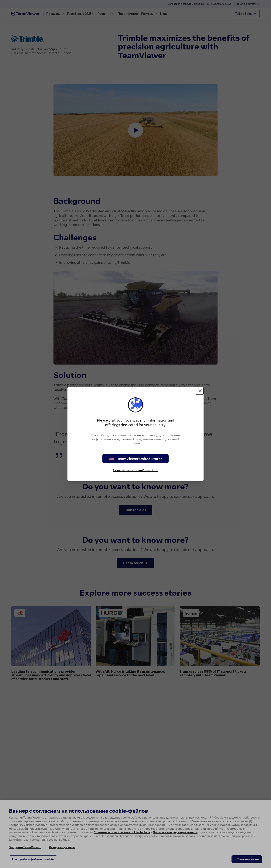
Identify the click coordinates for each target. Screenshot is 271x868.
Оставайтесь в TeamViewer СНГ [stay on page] (136, 470)
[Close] (200, 391)
